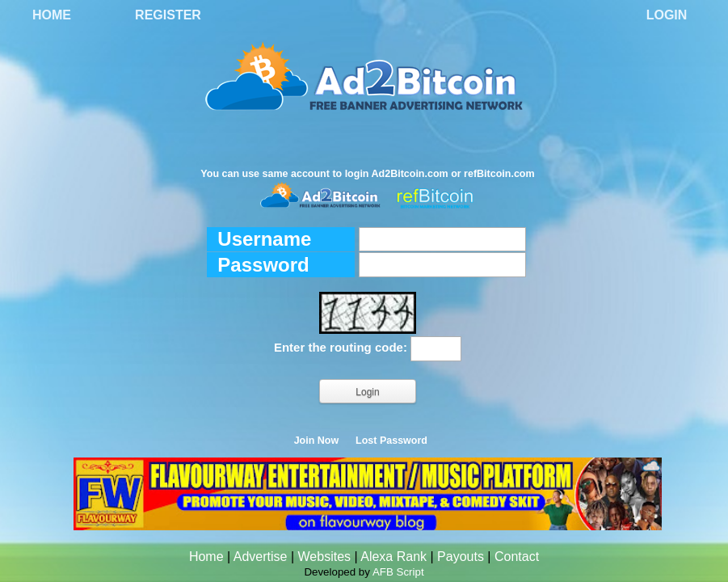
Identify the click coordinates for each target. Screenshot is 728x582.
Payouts (461, 557)
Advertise (261, 557)
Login (667, 15)
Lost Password (391, 441)
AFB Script (398, 572)
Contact (517, 557)
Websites (325, 557)
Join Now (317, 441)
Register (168, 15)
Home (52, 15)
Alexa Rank (393, 557)
